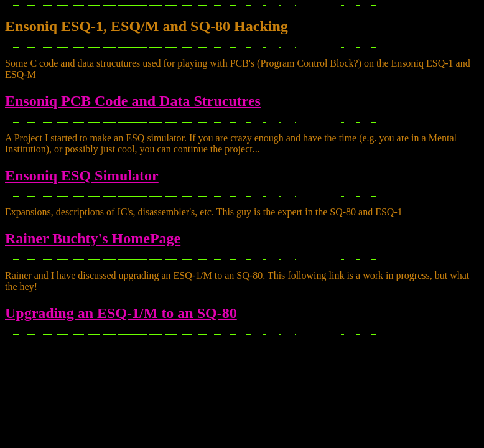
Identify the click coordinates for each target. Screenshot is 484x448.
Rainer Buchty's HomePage (93, 238)
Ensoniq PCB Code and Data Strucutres (133, 101)
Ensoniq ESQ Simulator (82, 175)
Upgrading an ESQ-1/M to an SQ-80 (121, 313)
